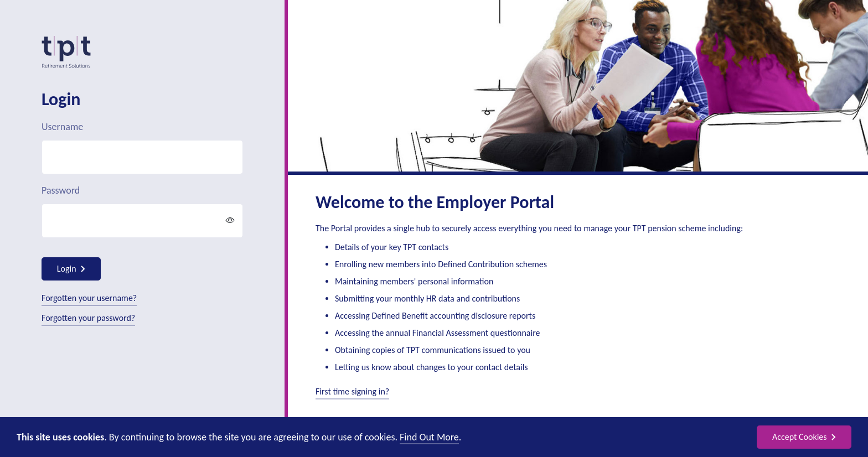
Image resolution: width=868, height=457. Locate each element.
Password (61, 190)
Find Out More (429, 437)
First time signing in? (352, 391)
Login (71, 269)
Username (62, 127)
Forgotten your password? (88, 318)
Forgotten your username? (89, 298)
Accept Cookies (804, 437)
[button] (230, 221)
